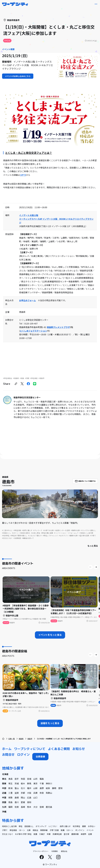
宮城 (29, 779)
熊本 (29, 807)
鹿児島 (49, 807)
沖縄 (4, 812)
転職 (63, 830)
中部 (4, 788)
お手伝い (92, 826)
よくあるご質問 (59, 749)
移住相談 (13, 830)
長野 (42, 788)
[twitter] (22, 384)
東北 (4, 779)
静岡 (54, 788)
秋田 (23, 779)
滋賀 (17, 793)
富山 (17, 788)
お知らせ (79, 749)
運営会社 (64, 851)
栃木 (23, 783)
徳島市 (30, 739)
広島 (29, 797)
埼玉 (10, 783)
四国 (4, 802)
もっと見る (93, 546)
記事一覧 (12, 739)
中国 (4, 797)
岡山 (23, 797)
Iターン (22, 830)
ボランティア (41, 826)
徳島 (10, 802)
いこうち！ (53, 826)
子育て (5, 830)
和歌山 (49, 793)
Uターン (70, 830)
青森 (10, 779)
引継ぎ (42, 834)
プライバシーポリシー (41, 851)
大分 (35, 807)
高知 (29, 802)
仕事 (29, 830)
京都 (23, 793)
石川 (23, 788)
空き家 (67, 834)
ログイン (23, 755)
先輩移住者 (57, 834)
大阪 (29, 793)
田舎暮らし (29, 826)
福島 (42, 779)
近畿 (4, 793)
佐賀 (17, 807)
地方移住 (76, 826)
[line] (35, 384)
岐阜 (48, 788)
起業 (90, 834)
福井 (29, 788)
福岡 (10, 807)
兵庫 (35, 793)
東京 (35, 783)
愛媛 (23, 802)
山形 (35, 779)
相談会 (35, 830)
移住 (21, 826)
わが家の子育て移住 (23, 834)
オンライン (80, 830)
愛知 (60, 788)
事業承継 (44, 830)
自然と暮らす (65, 826)
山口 (35, 797)
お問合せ (8, 755)
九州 (4, 807)
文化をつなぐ (8, 834)
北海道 (5, 774)
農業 (84, 826)
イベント (90, 830)
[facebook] (28, 384)
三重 (10, 793)
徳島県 (21, 739)
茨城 (17, 783)
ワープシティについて (30, 749)
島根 (17, 797)
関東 (4, 783)
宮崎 (42, 807)
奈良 (42, 793)
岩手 (17, 779)
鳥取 (10, 797)
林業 (49, 834)
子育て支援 (54, 830)
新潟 (10, 788)
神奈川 (49, 783)
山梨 (35, 788)
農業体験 (75, 834)
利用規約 (55, 851)
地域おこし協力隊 (9, 826)
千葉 (42, 783)
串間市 (83, 834)
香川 (17, 802)
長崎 (23, 807)
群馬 (29, 783)
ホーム (7, 749)
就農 (35, 834)
